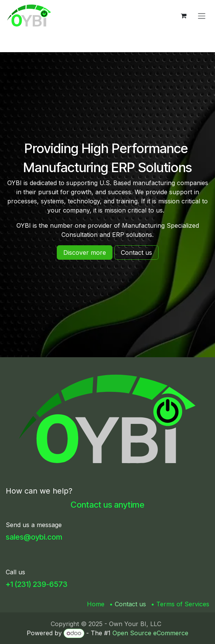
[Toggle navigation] (202, 16)
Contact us (130, 604)
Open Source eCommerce (150, 633)
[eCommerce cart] (183, 16)
